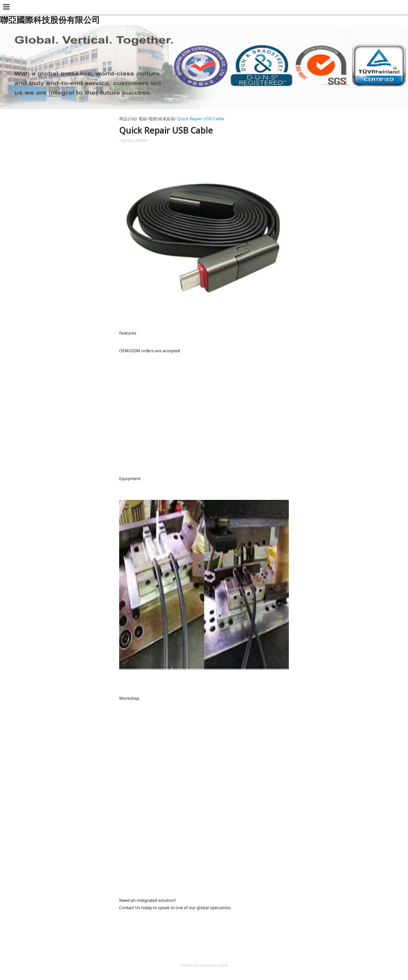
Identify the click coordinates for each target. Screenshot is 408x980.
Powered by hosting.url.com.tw (204, 965)
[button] (7, 7)
